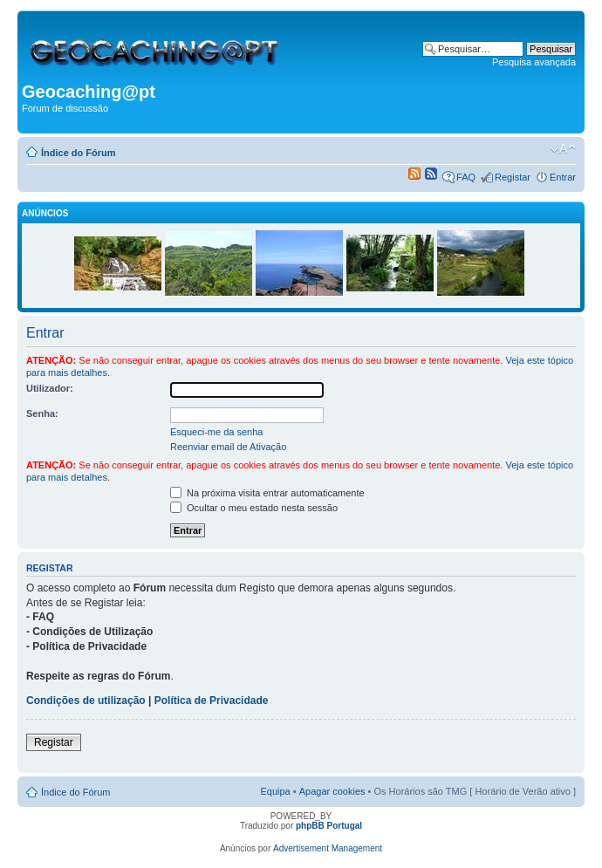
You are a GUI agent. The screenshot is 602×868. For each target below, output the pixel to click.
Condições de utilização (86, 701)
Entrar (563, 177)
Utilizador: (50, 388)
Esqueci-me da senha (216, 432)
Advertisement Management (328, 848)
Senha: (42, 413)
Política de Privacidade (212, 701)
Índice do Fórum (79, 153)
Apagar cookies (332, 791)
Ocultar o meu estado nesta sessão (254, 508)
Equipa (275, 791)
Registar (513, 177)
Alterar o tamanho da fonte (563, 149)
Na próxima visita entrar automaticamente (267, 493)
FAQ (466, 177)
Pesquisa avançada (534, 62)
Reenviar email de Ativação (228, 447)
